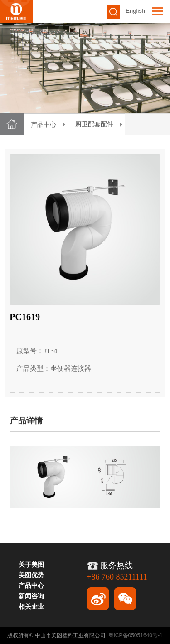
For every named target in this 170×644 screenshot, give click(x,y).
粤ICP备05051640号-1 (136, 635)
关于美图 (31, 565)
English (135, 11)
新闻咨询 (31, 596)
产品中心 (44, 124)
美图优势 (31, 575)
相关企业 (31, 606)
